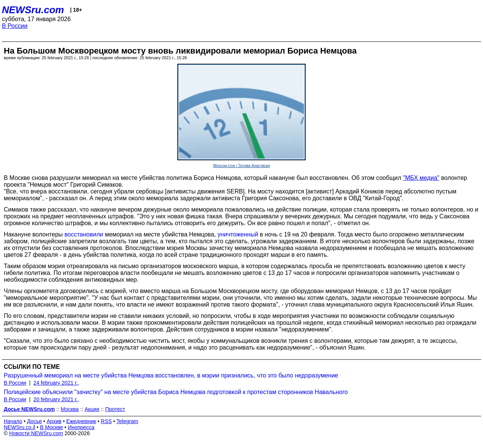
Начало (13, 421)
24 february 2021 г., (56, 383)
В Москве (52, 427)
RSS (106, 421)
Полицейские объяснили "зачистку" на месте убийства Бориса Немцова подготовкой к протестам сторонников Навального (176, 392)
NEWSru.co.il (19, 427)
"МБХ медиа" (421, 178)
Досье (34, 421)
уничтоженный (238, 234)
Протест (115, 409)
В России (15, 26)
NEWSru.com (33, 10)
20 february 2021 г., (56, 399)
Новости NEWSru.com (36, 433)
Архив (54, 421)
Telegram (128, 421)
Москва (70, 409)
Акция (92, 409)
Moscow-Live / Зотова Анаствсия (241, 166)
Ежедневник (81, 421)
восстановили (84, 234)
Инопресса (81, 427)
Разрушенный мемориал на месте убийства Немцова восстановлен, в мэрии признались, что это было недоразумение (171, 375)
